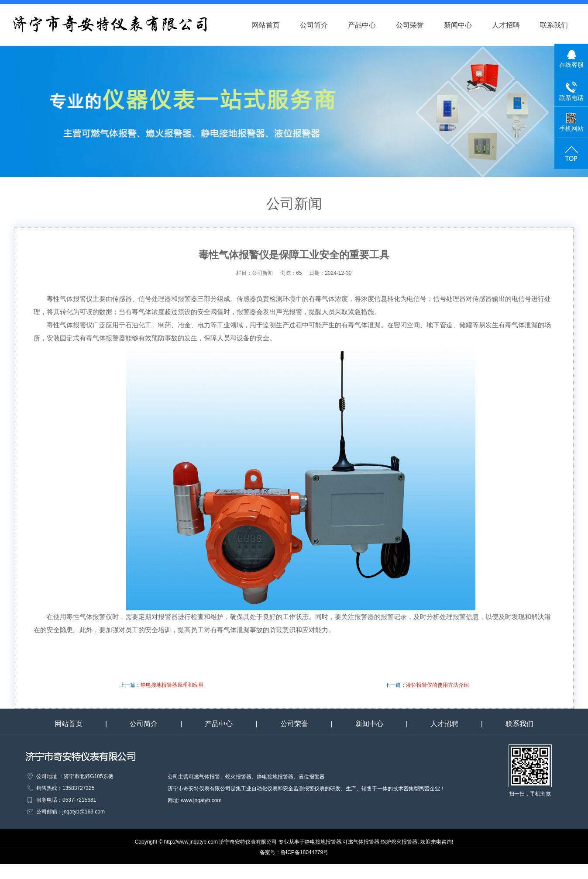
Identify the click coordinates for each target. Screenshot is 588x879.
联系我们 (562, 25)
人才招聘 (514, 25)
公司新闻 (266, 273)
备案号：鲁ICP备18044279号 (294, 852)
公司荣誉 (418, 25)
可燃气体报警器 (361, 842)
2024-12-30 (338, 273)
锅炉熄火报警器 (399, 842)
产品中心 (370, 25)
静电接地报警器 (323, 842)
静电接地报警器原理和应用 (172, 685)
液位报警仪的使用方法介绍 (437, 685)
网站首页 (274, 25)
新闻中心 (466, 25)
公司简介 (322, 25)
